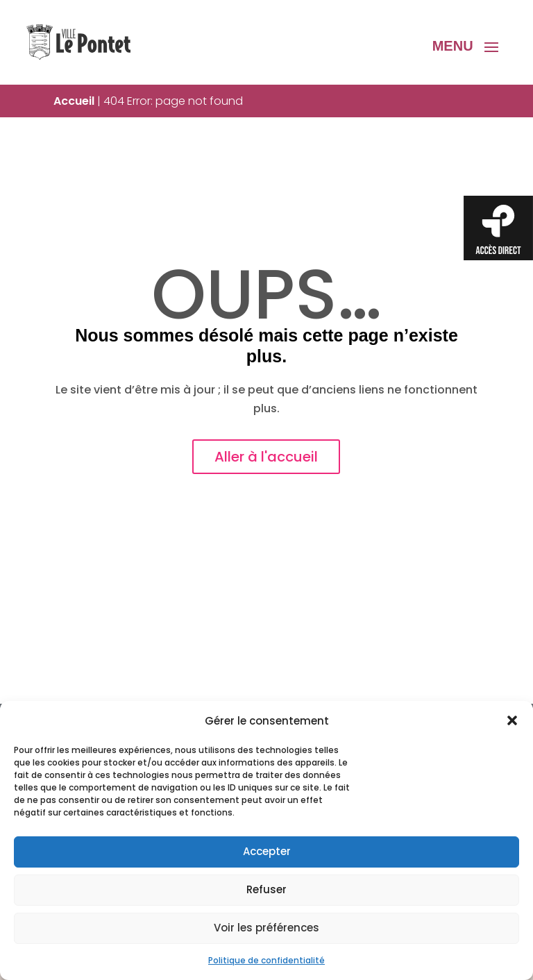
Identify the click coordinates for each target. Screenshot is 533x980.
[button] (512, 720)
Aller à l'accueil (266, 457)
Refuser (266, 889)
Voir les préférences (266, 928)
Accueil (74, 101)
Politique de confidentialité (266, 960)
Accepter (267, 851)
